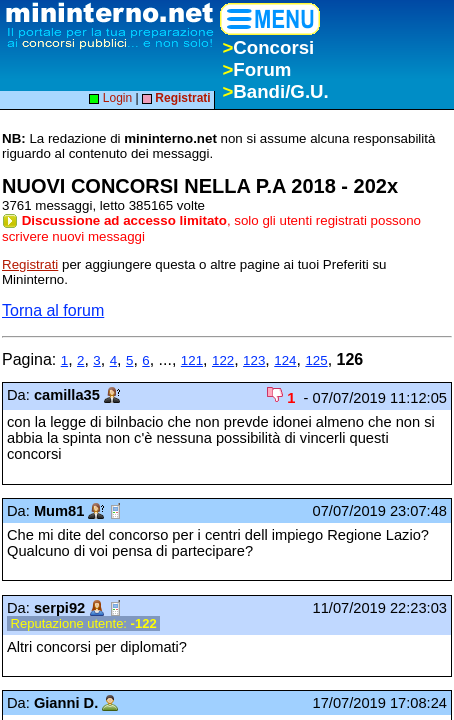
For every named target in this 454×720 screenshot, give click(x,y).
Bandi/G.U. (275, 91)
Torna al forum (53, 310)
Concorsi (268, 47)
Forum (256, 69)
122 (223, 360)
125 (316, 360)
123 (254, 360)
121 (192, 360)
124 (285, 360)
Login (110, 98)
